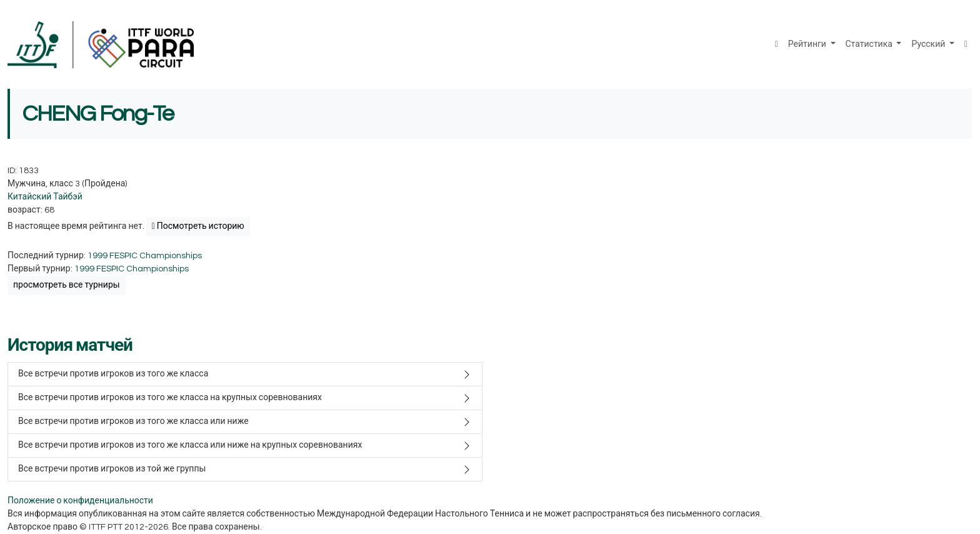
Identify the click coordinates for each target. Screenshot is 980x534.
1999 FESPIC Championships (145, 256)
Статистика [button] (870, 44)
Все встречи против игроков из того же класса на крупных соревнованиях (170, 398)
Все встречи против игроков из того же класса (113, 374)
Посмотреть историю (198, 226)
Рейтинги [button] (808, 44)
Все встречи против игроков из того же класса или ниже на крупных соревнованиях (190, 445)
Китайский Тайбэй (45, 197)
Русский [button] (929, 44)
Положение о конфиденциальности (80, 501)
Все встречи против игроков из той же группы (112, 469)
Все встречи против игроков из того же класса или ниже (133, 421)
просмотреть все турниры (67, 285)
